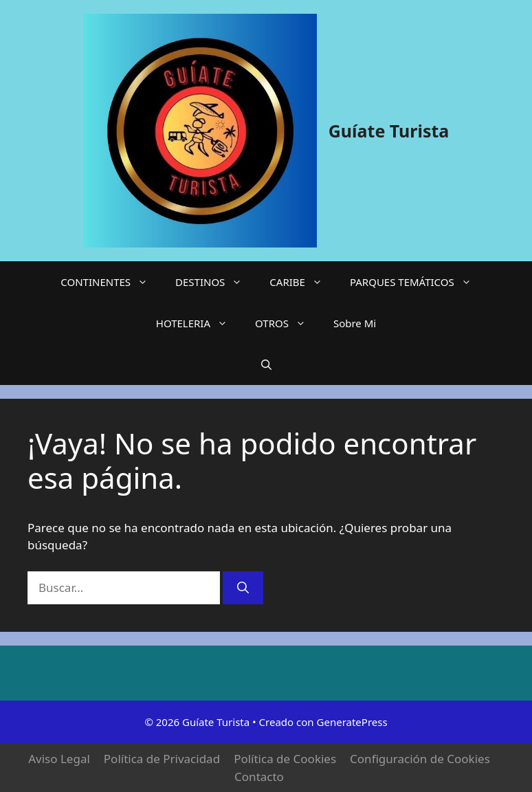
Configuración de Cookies (420, 759)
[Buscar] (243, 588)
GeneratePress (352, 722)
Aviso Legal (59, 759)
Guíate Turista (389, 131)
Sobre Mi (355, 323)
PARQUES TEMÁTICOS (418, 282)
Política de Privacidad (162, 759)
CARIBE (303, 282)
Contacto (259, 777)
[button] (266, 364)
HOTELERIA (199, 323)
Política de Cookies (285, 759)
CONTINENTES (111, 282)
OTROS (287, 323)
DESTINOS (215, 282)
